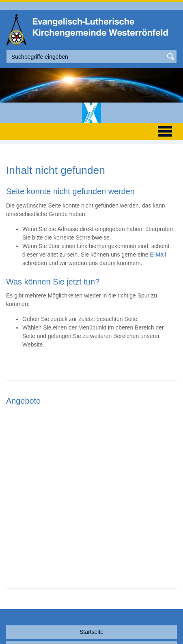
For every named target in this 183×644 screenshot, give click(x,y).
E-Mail (158, 255)
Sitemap (91, 611)
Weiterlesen (43, 513)
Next (174, 466)
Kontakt (91, 596)
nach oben (91, 627)
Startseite (91, 580)
